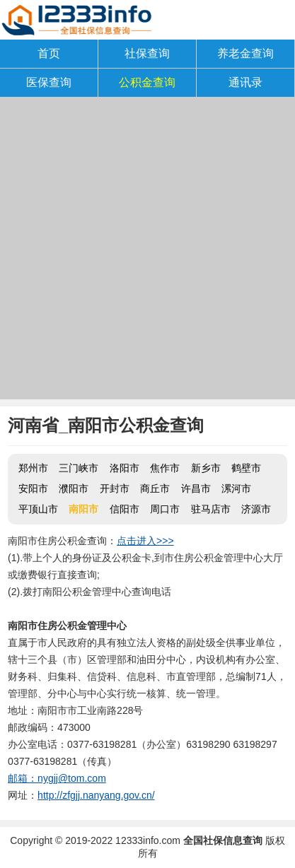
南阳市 (83, 509)
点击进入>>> (145, 541)
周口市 (165, 509)
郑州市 (33, 468)
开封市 (115, 488)
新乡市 (206, 468)
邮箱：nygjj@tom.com (57, 778)
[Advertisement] (147, 252)
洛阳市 (125, 468)
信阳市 (125, 509)
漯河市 (236, 488)
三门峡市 (79, 468)
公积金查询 (147, 82)
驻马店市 (211, 509)
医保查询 (49, 82)
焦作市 (165, 468)
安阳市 (33, 488)
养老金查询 (245, 53)
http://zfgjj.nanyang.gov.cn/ (96, 795)
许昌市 (196, 488)
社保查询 (147, 53)
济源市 (256, 509)
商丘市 (155, 488)
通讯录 (245, 82)
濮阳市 (74, 488)
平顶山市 (38, 509)
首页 (49, 53)
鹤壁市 (246, 468)
